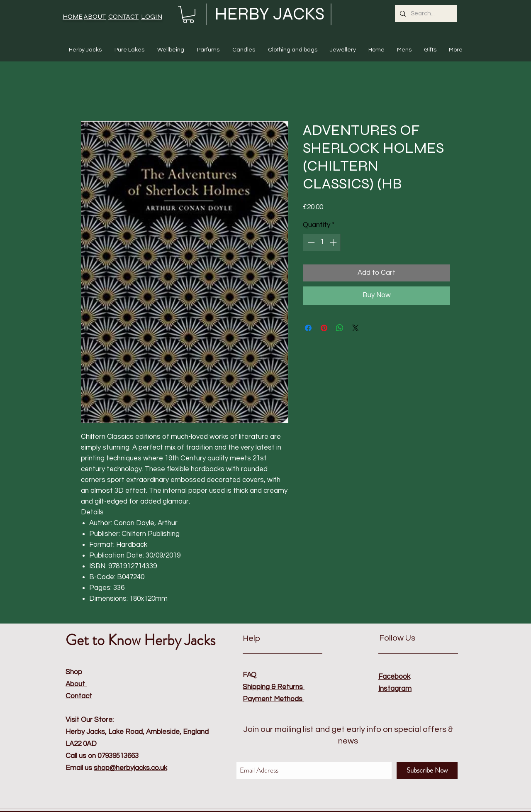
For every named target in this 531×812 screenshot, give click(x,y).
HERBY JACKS (270, 14)
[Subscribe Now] (427, 770)
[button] (188, 15)
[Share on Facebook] (308, 328)
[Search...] (425, 13)
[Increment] (334, 242)
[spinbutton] (322, 242)
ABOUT (95, 16)
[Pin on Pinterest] (324, 328)
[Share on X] (356, 328)
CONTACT (123, 16)
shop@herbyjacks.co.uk (130, 768)
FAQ (250, 675)
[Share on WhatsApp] (340, 328)
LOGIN (152, 16)
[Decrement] (310, 242)
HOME (73, 16)
